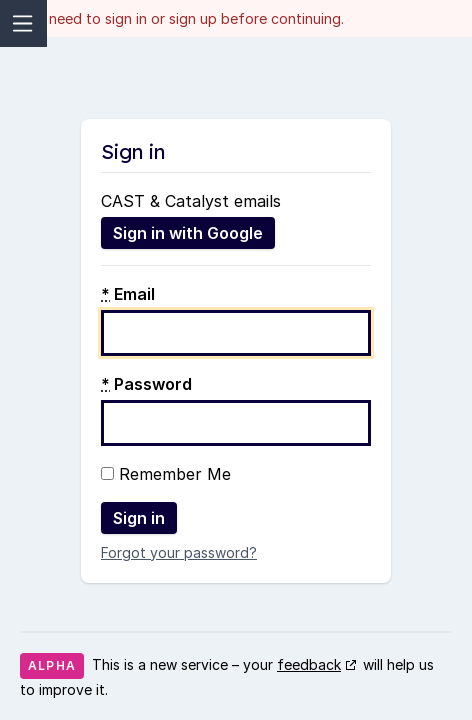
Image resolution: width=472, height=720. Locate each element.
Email (128, 294)
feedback (309, 664)
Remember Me (166, 474)
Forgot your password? (179, 552)
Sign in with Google (188, 233)
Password (146, 384)
